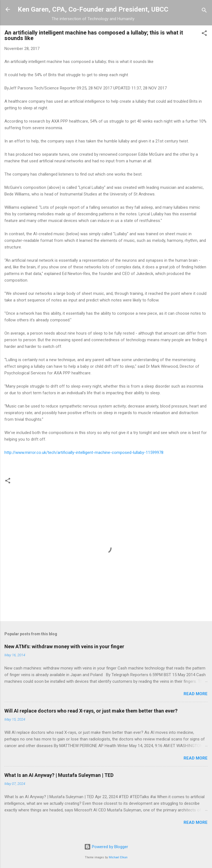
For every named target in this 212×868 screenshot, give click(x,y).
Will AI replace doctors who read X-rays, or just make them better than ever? (91, 711)
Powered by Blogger (106, 847)
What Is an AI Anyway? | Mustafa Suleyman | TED (59, 775)
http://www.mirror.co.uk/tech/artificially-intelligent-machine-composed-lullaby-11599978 (84, 452)
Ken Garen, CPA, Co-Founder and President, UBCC (93, 9)
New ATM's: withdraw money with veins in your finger (64, 646)
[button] (204, 34)
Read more (196, 694)
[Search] (204, 11)
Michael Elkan (118, 857)
